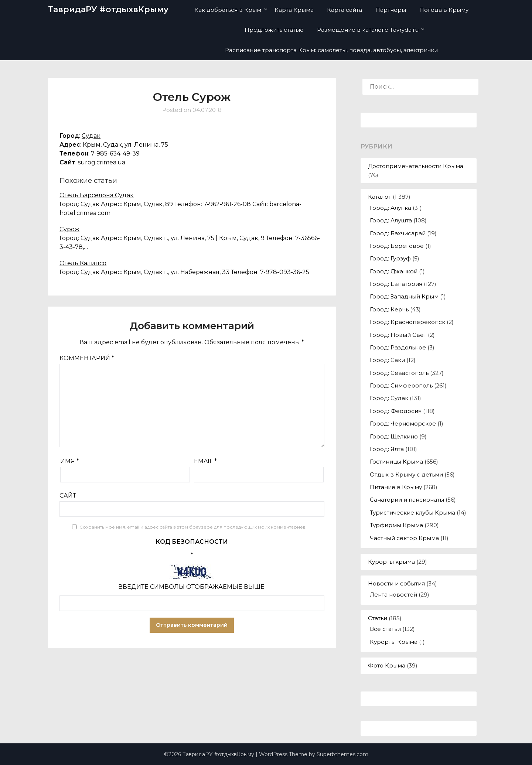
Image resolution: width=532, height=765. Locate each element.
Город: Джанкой (394, 271)
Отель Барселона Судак (97, 195)
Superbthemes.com (342, 754)
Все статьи (385, 629)
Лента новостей (393, 595)
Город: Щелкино (394, 436)
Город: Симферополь (401, 385)
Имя (70, 461)
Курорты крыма (391, 562)
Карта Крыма (294, 10)
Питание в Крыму (396, 487)
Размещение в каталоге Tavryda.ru (368, 30)
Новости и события (396, 583)
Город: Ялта (387, 449)
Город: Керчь (389, 309)
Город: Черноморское (403, 424)
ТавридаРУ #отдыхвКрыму (108, 9)
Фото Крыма (387, 665)
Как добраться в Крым (228, 10)
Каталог (380, 197)
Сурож (69, 229)
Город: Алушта (391, 220)
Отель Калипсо (83, 263)
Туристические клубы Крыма (412, 513)
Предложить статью (274, 30)
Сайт (68, 496)
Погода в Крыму (444, 10)
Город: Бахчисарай (398, 233)
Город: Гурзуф (390, 258)
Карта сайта (345, 10)
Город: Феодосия (396, 411)
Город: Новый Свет (398, 335)
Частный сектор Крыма (404, 538)
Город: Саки (387, 360)
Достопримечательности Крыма (416, 166)
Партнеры (391, 10)
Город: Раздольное (398, 347)
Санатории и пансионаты (407, 500)
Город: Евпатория (396, 284)
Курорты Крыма (394, 642)
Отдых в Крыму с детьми (406, 474)
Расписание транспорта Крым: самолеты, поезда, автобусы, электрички (331, 50)
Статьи (378, 618)
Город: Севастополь (399, 373)
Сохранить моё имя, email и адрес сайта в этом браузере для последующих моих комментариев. (193, 527)
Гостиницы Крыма (396, 462)
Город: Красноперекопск (407, 322)
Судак (91, 136)
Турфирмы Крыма (396, 525)
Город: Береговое (397, 246)
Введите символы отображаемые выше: (192, 587)
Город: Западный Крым (404, 296)
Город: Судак (389, 398)
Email (205, 461)
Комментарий (87, 358)
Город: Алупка (391, 208)
